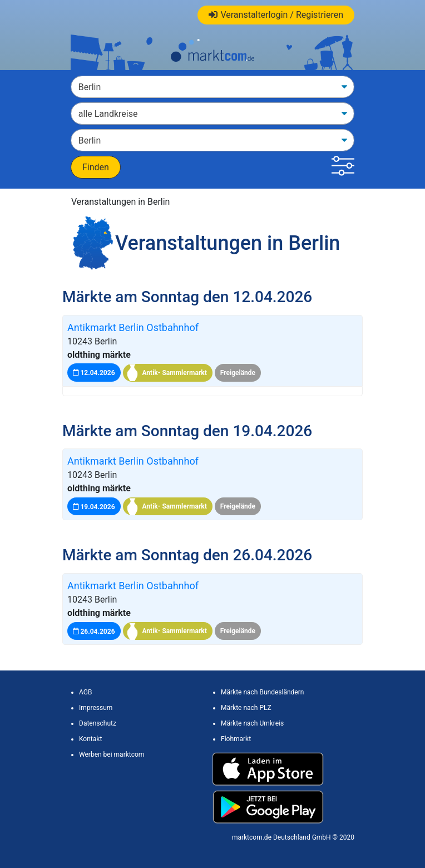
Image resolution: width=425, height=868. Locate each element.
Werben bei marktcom (112, 754)
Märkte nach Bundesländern (262, 692)
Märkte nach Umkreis (252, 723)
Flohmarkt (236, 739)
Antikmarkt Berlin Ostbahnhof (133, 327)
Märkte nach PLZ (246, 708)
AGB (85, 692)
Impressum (96, 708)
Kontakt (90, 739)
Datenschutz (98, 723)
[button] (343, 167)
